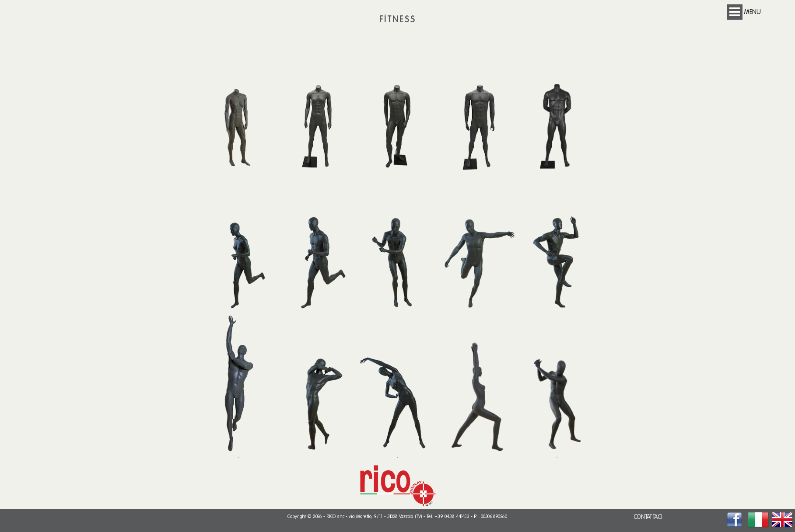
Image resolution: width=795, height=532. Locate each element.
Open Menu (735, 12)
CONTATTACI (648, 517)
